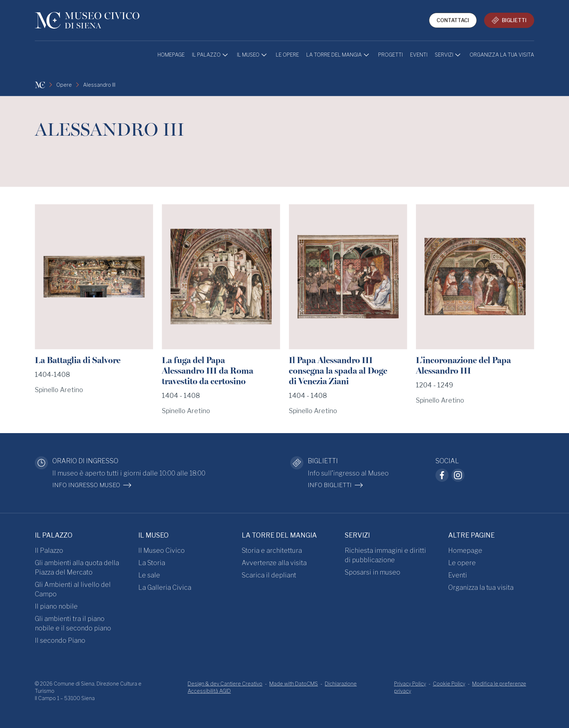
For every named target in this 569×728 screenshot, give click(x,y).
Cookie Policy (449, 684)
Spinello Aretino (59, 390)
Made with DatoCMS (294, 684)
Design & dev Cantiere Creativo (225, 684)
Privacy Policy (410, 684)
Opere (64, 85)
